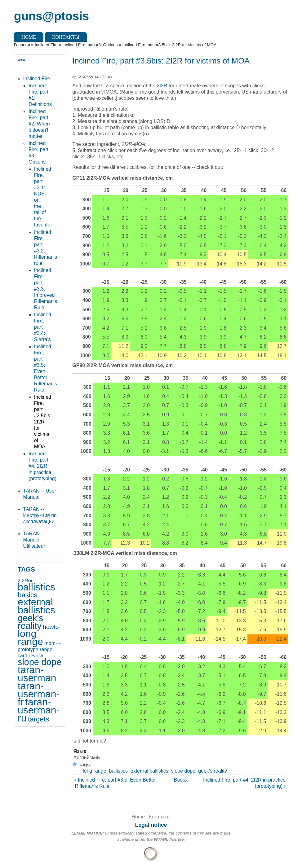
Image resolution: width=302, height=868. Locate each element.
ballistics (36, 587)
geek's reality (30, 622)
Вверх (178, 780)
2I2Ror (25, 581)
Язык (80, 751)
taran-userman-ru (39, 710)
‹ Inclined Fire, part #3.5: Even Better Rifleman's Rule (115, 783)
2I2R (162, 86)
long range (30, 638)
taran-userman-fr (39, 694)
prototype (28, 649)
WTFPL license (169, 839)
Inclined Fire (46, 45)
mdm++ (53, 643)
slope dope (40, 662)
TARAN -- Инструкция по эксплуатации (40, 515)
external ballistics (36, 606)
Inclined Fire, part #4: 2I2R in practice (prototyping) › (244, 783)
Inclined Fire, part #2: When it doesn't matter (39, 124)
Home (29, 37)
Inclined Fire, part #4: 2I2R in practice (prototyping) (42, 466)
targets (38, 719)
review (36, 656)
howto (51, 627)
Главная (22, 45)
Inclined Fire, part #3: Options (90, 45)
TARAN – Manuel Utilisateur (34, 540)
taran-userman (37, 674)
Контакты (66, 37)
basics (27, 595)
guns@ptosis (51, 16)
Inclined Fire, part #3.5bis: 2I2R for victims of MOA (43, 422)
